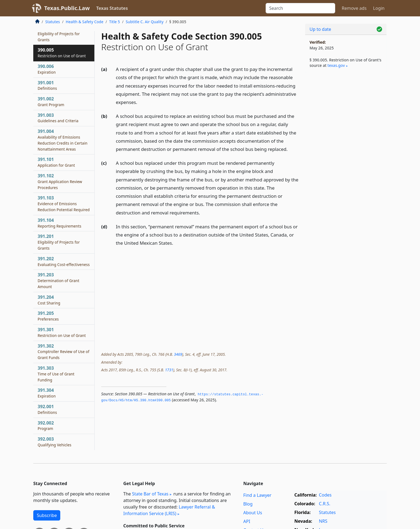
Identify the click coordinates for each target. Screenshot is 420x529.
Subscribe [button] (47, 515)
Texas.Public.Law (67, 8)
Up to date (320, 29)
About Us (253, 513)
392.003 (55, 442)
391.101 (56, 162)
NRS (323, 521)
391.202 (64, 261)
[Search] (300, 8)
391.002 (51, 101)
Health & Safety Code (85, 22)
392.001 (47, 409)
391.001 (47, 85)
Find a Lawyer (257, 495)
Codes (325, 495)
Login (379, 8)
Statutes (53, 22)
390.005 (62, 53)
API (247, 521)
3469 (178, 354)
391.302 (64, 352)
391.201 (59, 242)
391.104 (59, 223)
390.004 (59, 34)
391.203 (58, 280)
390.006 (47, 69)
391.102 (60, 181)
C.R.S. (325, 504)
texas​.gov (336, 65)
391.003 (58, 118)
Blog (248, 504)
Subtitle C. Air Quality (145, 22)
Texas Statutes (112, 8)
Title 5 (115, 22)
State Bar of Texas (150, 494)
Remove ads (354, 8)
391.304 (47, 393)
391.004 (63, 140)
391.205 (48, 316)
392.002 (46, 426)
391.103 (64, 204)
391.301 (62, 332)
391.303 (56, 374)
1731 (169, 370)
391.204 (49, 300)
